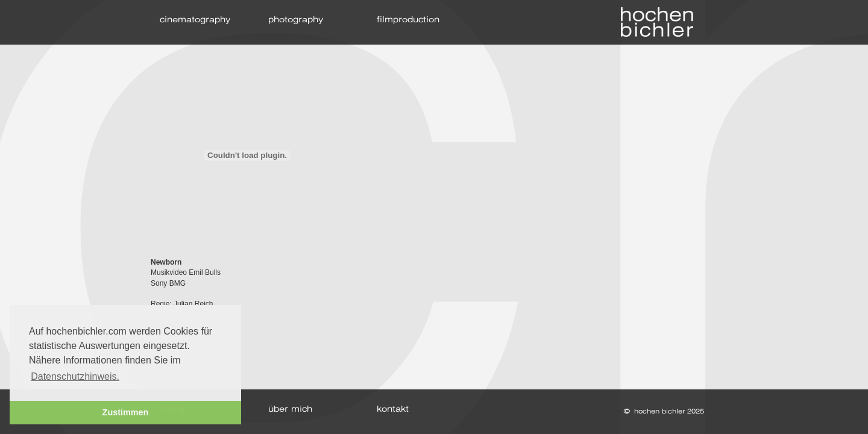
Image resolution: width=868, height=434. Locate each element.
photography (296, 20)
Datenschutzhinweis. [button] (75, 376)
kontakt (393, 410)
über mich (290, 410)
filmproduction (408, 20)
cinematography (195, 20)
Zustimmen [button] (126, 412)
